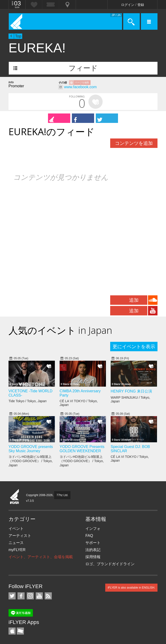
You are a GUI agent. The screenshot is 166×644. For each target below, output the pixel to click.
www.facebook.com (80, 87)
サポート (93, 543)
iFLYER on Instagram (30, 596)
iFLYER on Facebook (21, 596)
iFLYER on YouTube (39, 596)
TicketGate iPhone (20, 631)
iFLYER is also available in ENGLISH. (131, 588)
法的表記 (93, 550)
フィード (83, 68)
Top (18, 36)
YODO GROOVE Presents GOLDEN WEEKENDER (82, 449)
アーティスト (20, 536)
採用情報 (93, 557)
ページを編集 (82, 82)
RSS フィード (48, 596)
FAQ (89, 536)
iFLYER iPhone (12, 631)
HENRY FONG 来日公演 (131, 391)
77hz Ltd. (62, 495)
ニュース (16, 543)
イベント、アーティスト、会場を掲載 (41, 557)
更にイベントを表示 (134, 347)
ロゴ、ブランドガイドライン (110, 564)
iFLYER (15, 497)
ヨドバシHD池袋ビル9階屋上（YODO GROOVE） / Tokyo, (31, 461)
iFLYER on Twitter (12, 596)
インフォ (93, 529)
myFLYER (17, 550)
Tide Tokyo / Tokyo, (28, 401)
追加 (134, 300)
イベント (16, 529)
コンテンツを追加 (134, 143)
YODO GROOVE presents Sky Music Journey (31, 449)
